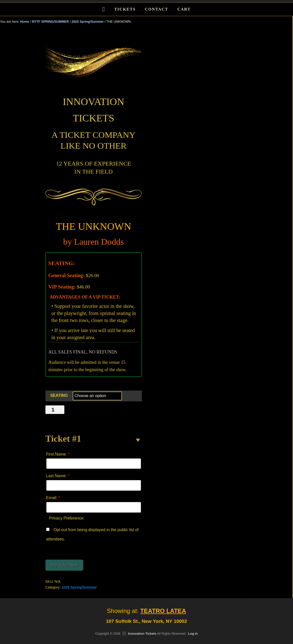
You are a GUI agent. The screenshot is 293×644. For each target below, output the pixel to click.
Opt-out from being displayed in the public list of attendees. (92, 533)
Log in (193, 634)
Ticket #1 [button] (63, 439)
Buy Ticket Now (64, 565)
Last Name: (58, 476)
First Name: (58, 454)
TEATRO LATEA (163, 611)
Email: (53, 498)
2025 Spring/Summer (87, 22)
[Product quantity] (55, 410)
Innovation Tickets (142, 634)
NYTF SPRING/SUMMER (50, 22)
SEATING (59, 395)
